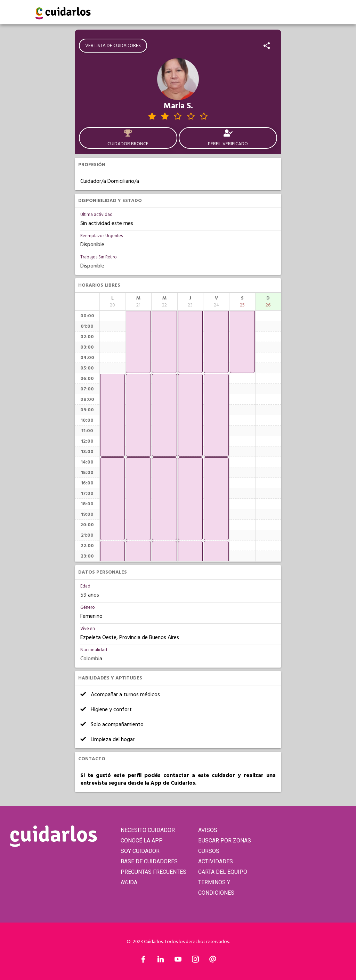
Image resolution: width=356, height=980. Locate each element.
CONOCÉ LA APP (142, 841)
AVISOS (208, 830)
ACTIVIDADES (216, 861)
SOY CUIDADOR (140, 851)
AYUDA (129, 882)
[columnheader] (113, 302)
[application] (113, 415)
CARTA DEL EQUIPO (223, 872)
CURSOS (209, 851)
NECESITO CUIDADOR (148, 830)
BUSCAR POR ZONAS (225, 841)
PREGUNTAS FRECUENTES (153, 872)
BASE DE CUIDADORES (149, 861)
